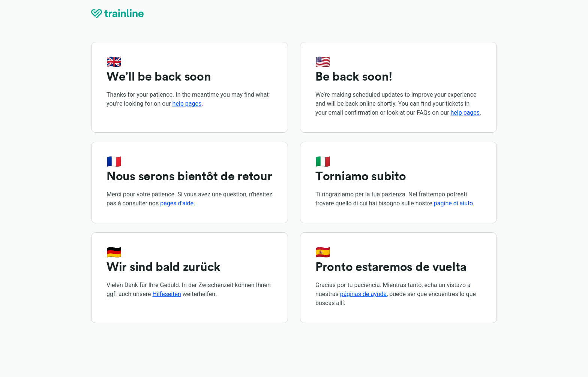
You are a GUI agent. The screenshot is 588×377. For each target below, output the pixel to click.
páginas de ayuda (364, 294)
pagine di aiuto (453, 203)
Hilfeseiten (167, 294)
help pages (187, 104)
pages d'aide (177, 203)
